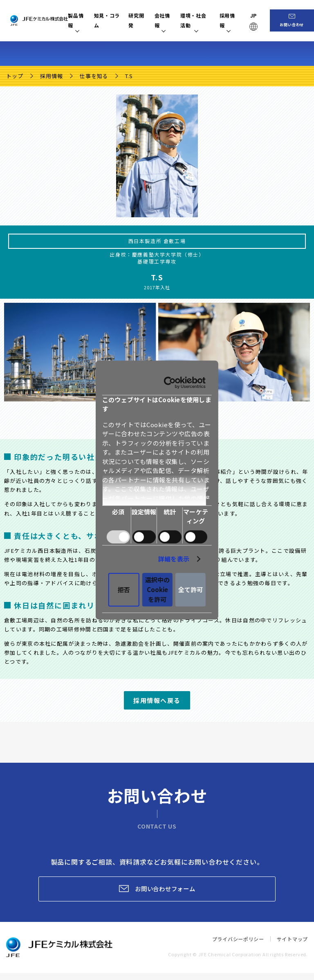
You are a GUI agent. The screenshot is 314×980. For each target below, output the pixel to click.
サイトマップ (291, 946)
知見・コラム (109, 20)
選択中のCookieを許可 (157, 564)
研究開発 (140, 20)
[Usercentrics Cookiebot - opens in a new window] (262, 413)
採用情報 (233, 20)
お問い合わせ (296, 26)
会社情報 (166, 20)
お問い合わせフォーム (167, 892)
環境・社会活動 (201, 20)
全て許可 (252, 564)
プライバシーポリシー (233, 946)
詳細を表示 (266, 538)
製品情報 (77, 20)
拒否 (62, 564)
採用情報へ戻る (157, 700)
